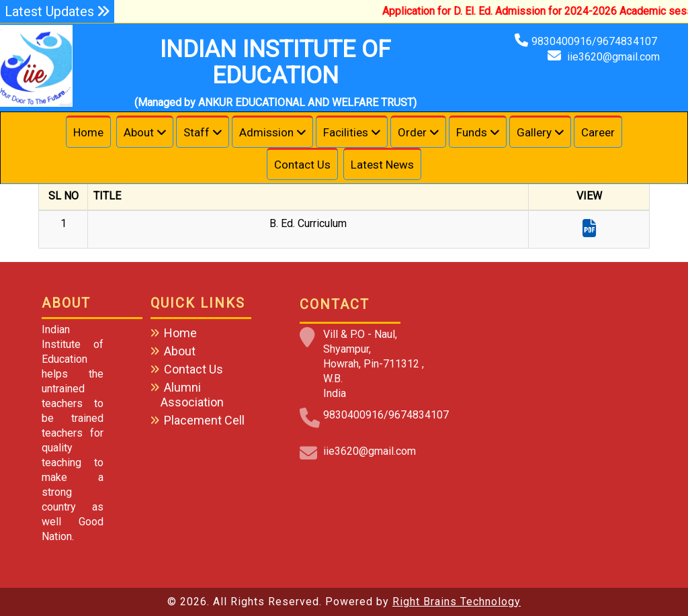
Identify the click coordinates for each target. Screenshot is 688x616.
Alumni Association (192, 395)
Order (412, 132)
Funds (472, 132)
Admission (266, 132)
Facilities (346, 132)
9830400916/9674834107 (596, 41)
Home (88, 132)
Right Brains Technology (457, 602)
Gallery (534, 132)
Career (598, 132)
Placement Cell (204, 420)
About (139, 132)
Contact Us (302, 165)
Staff (197, 132)
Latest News (382, 165)
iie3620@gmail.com (613, 57)
